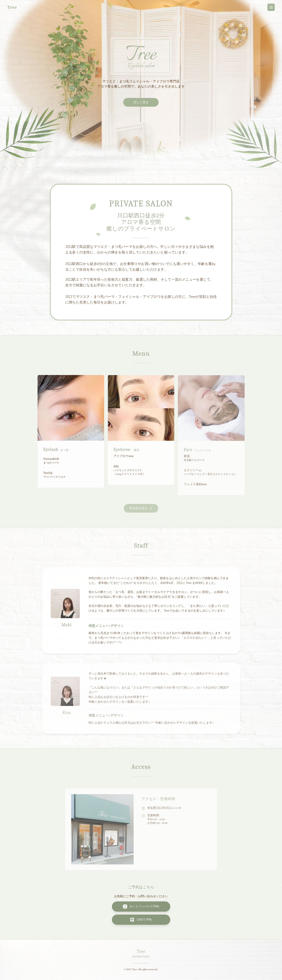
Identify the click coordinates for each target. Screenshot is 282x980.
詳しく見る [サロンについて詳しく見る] (141, 102)
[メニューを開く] (271, 7)
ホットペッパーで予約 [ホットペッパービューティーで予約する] (141, 907)
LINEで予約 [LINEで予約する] (141, 920)
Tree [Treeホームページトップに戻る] (12, 7)
